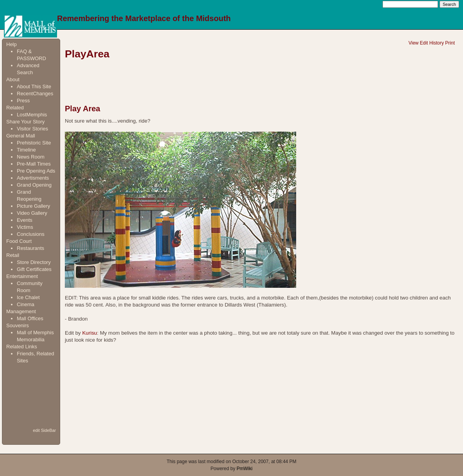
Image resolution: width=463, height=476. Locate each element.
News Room (31, 157)
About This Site (34, 86)
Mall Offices (30, 318)
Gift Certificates (34, 269)
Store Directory (34, 262)
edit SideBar (44, 430)
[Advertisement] (31, 395)
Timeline (26, 150)
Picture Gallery (33, 206)
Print (450, 43)
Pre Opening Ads (36, 171)
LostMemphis (32, 115)
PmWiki (245, 469)
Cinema (26, 304)
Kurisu (89, 333)
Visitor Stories (32, 129)
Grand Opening (34, 185)
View (413, 43)
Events (25, 220)
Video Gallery (32, 213)
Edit (424, 43)
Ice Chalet (28, 297)
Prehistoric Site (34, 143)
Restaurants (30, 248)
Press (23, 101)
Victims (25, 227)
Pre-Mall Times (34, 164)
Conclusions (31, 234)
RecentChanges (35, 94)
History (437, 43)
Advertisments (33, 178)
